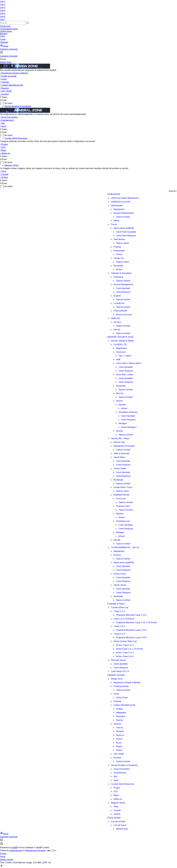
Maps (3, 150)
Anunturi (4, 94)
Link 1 (3, 1)
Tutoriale (5, 82)
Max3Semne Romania (36, 851)
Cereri (3, 79)
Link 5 (3, 13)
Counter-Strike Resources (16, 138)
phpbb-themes (16, 851)
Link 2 (3, 4)
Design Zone (6, 62)
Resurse (4, 88)
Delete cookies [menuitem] (7, 860)
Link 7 (3, 19)
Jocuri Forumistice (9, 117)
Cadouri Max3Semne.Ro (12, 85)
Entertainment (7, 120)
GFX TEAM (6, 91)
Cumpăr (4, 174)
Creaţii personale (8, 76)
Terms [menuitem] (3, 857)
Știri (2, 123)
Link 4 (3, 10)
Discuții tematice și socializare (18, 106)
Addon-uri (5, 153)
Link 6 (3, 16)
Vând (3, 171)
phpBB (14, 848)
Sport (3, 126)
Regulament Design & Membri (14, 73)
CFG (3, 147)
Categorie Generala (9, 56)
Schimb (4, 177)
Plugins (4, 144)
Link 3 (3, 7)
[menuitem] (88, 29)
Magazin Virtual (11, 165)
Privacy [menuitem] (3, 854)
